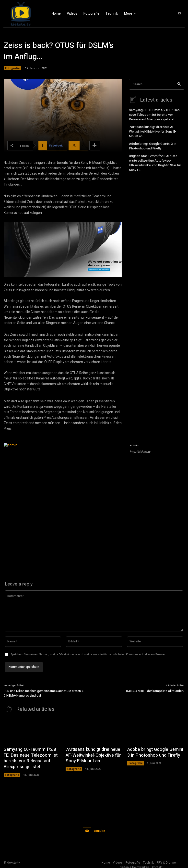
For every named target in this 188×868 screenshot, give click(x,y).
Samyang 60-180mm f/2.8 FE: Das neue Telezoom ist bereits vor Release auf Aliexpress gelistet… (156, 114)
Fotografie (12, 68)
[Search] (179, 84)
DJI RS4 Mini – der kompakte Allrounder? (155, 691)
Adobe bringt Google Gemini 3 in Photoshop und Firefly (151, 143)
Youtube (99, 827)
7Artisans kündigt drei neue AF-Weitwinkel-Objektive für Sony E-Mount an (156, 130)
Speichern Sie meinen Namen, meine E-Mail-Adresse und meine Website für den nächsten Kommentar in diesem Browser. (88, 654)
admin (134, 445)
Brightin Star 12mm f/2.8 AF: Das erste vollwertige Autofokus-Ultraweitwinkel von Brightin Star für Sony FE (155, 157)
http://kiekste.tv (140, 452)
